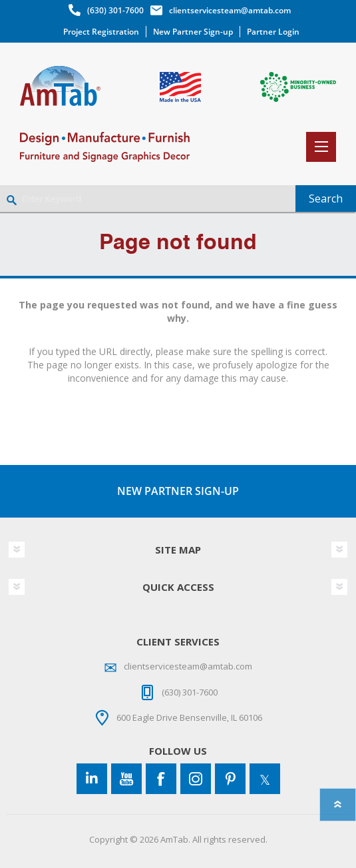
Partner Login (273, 32)
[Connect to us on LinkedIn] (92, 779)
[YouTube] (126, 779)
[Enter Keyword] (148, 199)
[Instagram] (196, 779)
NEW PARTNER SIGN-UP (178, 491)
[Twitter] (265, 779)
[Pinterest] (230, 779)
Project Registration (101, 32)
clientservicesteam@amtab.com (230, 10)
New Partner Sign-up (193, 32)
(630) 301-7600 (115, 10)
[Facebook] (161, 779)
